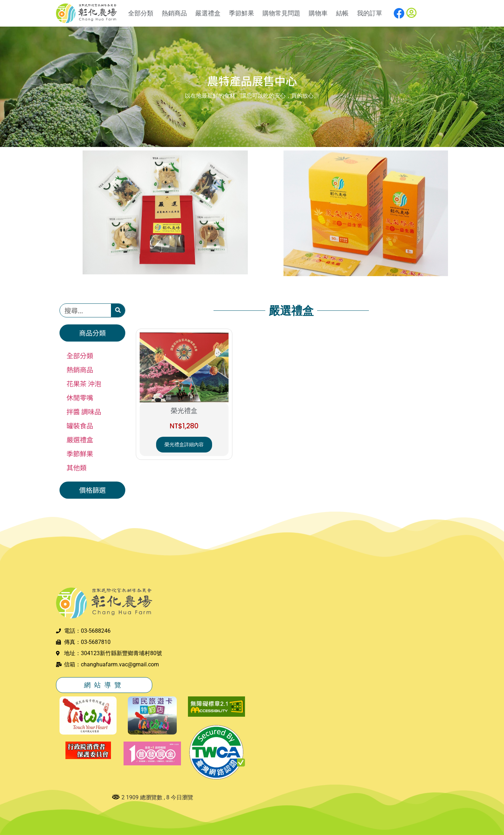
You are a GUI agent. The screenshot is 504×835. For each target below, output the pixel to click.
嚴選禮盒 (208, 13)
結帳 (342, 13)
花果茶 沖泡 (84, 384)
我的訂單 (370, 13)
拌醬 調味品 (84, 412)
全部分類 (141, 13)
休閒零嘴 (80, 398)
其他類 (76, 468)
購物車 (318, 13)
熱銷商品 (174, 13)
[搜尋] (118, 310)
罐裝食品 (80, 426)
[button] (92, 333)
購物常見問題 (281, 13)
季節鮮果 (241, 13)
